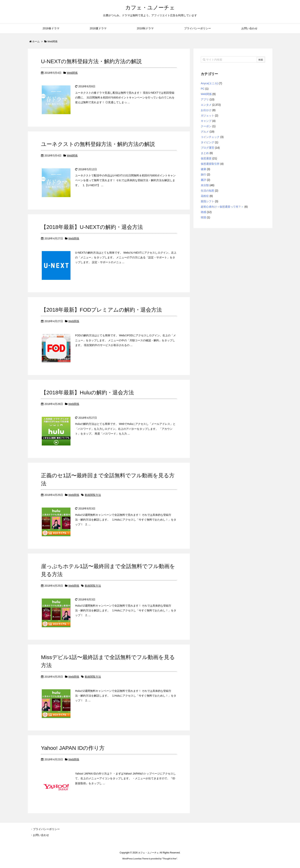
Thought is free (169, 859)
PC (203, 89)
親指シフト (207, 201)
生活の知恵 (207, 191)
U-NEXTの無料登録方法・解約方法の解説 (91, 61)
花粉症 (205, 196)
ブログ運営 (207, 148)
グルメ (205, 132)
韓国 (203, 217)
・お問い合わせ (40, 835)
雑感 (203, 212)
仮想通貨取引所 (210, 164)
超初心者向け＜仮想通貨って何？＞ (222, 207)
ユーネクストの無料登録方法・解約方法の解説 (98, 144)
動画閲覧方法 (93, 495)
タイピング (207, 142)
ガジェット (207, 115)
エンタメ (206, 105)
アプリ (205, 99)
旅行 (203, 174)
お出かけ (206, 110)
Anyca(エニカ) (209, 83)
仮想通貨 (206, 158)
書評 (203, 180)
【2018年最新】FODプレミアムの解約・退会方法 (101, 310)
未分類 (205, 185)
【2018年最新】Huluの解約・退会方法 (87, 393)
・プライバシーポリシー (45, 829)
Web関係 (72, 73)
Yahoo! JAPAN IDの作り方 (73, 748)
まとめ (205, 153)
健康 (203, 169)
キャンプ (206, 121)
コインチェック (210, 137)
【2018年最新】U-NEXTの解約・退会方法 (92, 227)
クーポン (206, 126)
